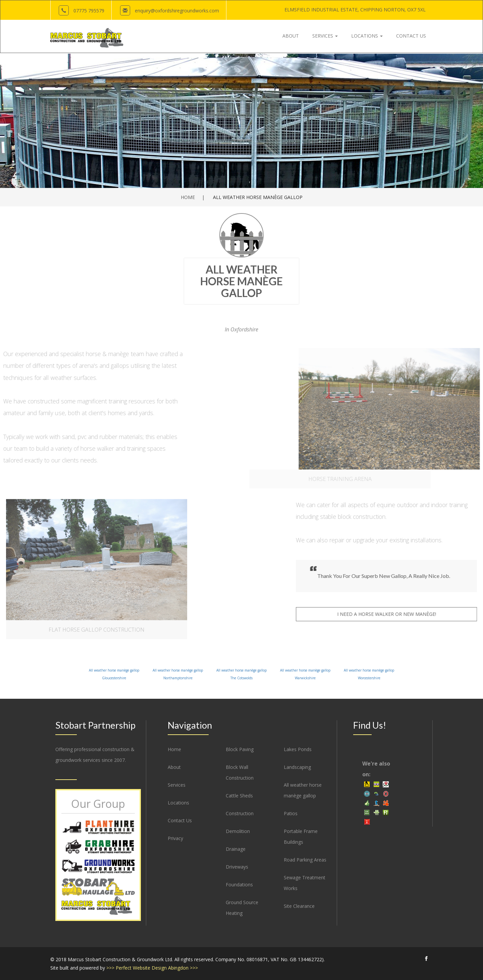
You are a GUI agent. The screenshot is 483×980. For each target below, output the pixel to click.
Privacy (175, 838)
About (174, 767)
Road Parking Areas (305, 860)
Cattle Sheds (239, 796)
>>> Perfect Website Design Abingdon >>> (152, 968)
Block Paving (240, 749)
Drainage (236, 849)
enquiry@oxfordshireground (177, 11)
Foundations (239, 885)
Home (188, 197)
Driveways (237, 867)
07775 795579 (89, 11)
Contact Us (180, 820)
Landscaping (297, 767)
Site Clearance (299, 906)
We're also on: (376, 769)
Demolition (238, 831)
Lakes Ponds (298, 749)
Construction (240, 813)
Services (177, 785)
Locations (178, 803)
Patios (291, 813)
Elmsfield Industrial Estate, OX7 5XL (355, 10)
